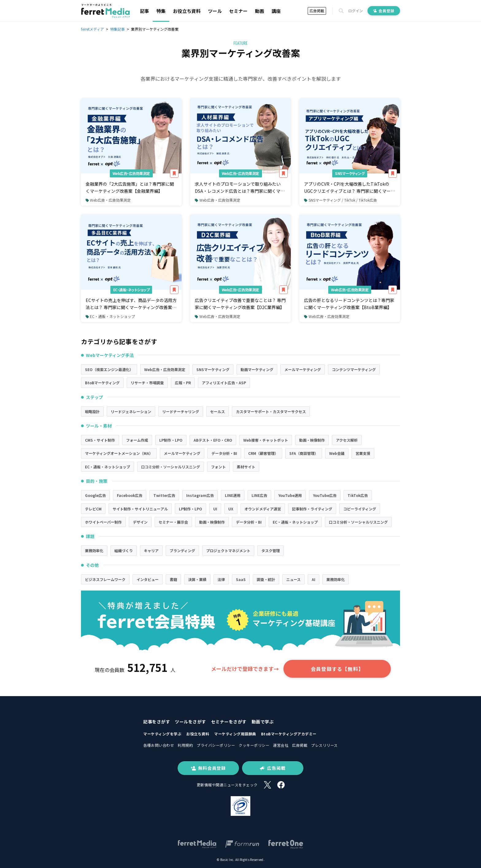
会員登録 (384, 11)
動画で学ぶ (263, 722)
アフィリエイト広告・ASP (224, 383)
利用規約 (185, 745)
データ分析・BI (224, 453)
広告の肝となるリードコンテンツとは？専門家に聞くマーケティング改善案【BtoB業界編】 (349, 304)
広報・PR (183, 383)
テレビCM (93, 509)
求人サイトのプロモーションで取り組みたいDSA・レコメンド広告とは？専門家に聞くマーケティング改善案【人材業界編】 (240, 188)
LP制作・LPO (171, 440)
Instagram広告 (200, 495)
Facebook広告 (130, 495)
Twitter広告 (164, 495)
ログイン (356, 11)
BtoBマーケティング (102, 383)
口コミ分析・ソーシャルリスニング (171, 467)
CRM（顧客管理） (263, 453)
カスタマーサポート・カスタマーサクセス (271, 411)
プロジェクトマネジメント (228, 550)
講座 (276, 11)
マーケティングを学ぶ (162, 734)
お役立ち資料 (187, 11)
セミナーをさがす (229, 722)
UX (231, 509)
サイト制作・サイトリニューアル (140, 509)
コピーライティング (360, 509)
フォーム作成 (137, 440)
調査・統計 (266, 579)
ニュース (293, 579)
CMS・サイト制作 (100, 440)
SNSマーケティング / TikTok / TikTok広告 (340, 200)
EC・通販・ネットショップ (131, 290)
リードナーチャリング (181, 411)
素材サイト (246, 467)
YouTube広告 (325, 495)
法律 (221, 579)
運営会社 (281, 745)
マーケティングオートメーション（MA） (119, 453)
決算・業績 (197, 579)
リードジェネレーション (131, 411)
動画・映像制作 (312, 440)
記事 (144, 11)
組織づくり (124, 550)
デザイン (140, 522)
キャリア (151, 550)
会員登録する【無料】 (337, 669)
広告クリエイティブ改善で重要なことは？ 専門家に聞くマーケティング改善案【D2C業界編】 (240, 304)
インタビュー (148, 579)
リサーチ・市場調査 (147, 383)
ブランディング (182, 550)
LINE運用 (233, 495)
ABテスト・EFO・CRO (213, 440)
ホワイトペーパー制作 (103, 522)
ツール (215, 11)
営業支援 (363, 453)
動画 (260, 11)
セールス (217, 411)
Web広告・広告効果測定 (131, 173)
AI (314, 579)
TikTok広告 (358, 495)
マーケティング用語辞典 (235, 734)
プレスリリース (324, 745)
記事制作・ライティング (312, 509)
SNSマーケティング (350, 173)
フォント (218, 467)
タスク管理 (271, 550)
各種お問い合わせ (159, 745)
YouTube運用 (290, 495)
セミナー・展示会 (173, 522)
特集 (161, 11)
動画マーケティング (257, 369)
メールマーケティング (303, 369)
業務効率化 (94, 550)
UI (215, 509)
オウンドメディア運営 (263, 509)
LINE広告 (259, 495)
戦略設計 (92, 411)
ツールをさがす (190, 722)
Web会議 (337, 453)
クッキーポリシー (254, 745)
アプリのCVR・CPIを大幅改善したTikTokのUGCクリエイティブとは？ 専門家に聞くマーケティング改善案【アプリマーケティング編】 (350, 188)
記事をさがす (157, 722)
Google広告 (95, 495)
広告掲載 (317, 11)
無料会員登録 (208, 768)
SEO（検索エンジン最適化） (109, 369)
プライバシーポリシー (216, 745)
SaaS (241, 579)
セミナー (238, 11)
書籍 (173, 579)
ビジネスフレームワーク (105, 579)
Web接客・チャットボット (266, 440)
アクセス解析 (347, 440)
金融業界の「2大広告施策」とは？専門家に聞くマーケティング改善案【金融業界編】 (130, 187)
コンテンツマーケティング (354, 369)
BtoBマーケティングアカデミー (289, 734)
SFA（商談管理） (304, 453)
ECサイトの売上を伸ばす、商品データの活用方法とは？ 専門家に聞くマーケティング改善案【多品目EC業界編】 (131, 304)
